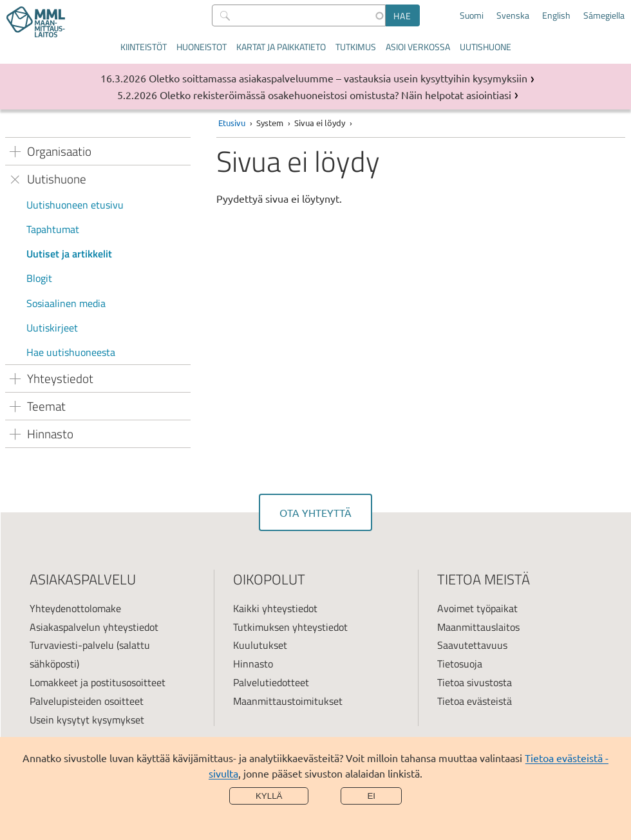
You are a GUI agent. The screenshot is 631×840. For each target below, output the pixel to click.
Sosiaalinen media (66, 303)
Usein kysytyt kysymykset (87, 720)
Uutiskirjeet (52, 328)
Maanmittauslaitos (478, 627)
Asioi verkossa (418, 47)
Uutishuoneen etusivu (75, 205)
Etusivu (232, 123)
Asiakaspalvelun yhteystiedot (94, 627)
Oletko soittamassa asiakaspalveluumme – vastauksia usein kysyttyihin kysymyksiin (338, 78)
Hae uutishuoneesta (71, 352)
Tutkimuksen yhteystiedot (290, 627)
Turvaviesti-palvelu (72, 645)
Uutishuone (485, 47)
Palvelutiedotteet (271, 682)
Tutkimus (356, 47)
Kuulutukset (260, 645)
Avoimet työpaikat (477, 608)
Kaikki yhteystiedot (275, 608)
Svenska (513, 15)
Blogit (39, 278)
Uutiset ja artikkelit (69, 254)
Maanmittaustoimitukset (288, 701)
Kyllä (269, 796)
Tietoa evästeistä (475, 701)
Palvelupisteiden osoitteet (87, 701)
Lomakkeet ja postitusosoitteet (98, 682)
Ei (371, 796)
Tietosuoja (460, 664)
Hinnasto (253, 664)
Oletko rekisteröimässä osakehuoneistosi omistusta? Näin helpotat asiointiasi (335, 95)
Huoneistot (202, 47)
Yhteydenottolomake (75, 608)
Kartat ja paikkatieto (281, 47)
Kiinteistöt (144, 47)
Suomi (472, 15)
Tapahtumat (53, 229)
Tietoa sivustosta (475, 682)
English (556, 15)
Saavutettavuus (472, 645)
